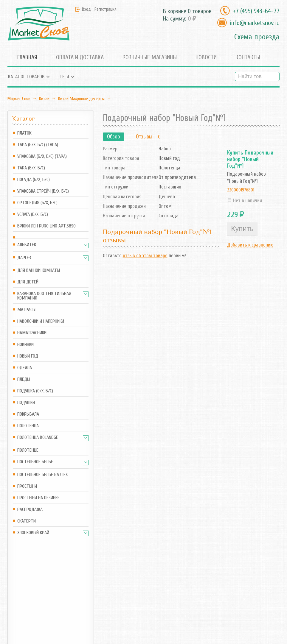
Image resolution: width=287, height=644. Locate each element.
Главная (27, 57)
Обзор (114, 137)
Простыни (27, 486)
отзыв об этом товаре (145, 256)
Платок (24, 133)
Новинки (25, 345)
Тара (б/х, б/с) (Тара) (38, 145)
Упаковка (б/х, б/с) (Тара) (42, 156)
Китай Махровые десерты (81, 99)
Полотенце (28, 450)
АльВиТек (27, 245)
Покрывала (28, 414)
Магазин (77, 583)
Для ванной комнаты (39, 270)
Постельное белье (35, 462)
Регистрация (106, 9)
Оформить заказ (85, 602)
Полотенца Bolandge (38, 438)
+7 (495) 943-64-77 (256, 11)
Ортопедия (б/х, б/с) (37, 203)
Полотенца (28, 426)
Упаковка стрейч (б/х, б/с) (43, 191)
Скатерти (27, 521)
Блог (119, 583)
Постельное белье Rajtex (42, 475)
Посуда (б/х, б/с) (34, 180)
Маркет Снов (19, 99)
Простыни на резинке (38, 498)
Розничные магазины (150, 57)
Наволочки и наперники (41, 321)
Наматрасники (32, 333)
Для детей (28, 282)
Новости (206, 57)
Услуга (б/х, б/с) (33, 215)
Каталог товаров (26, 77)
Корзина (77, 594)
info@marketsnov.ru (255, 23)
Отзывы (144, 137)
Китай (44, 99)
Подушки (26, 403)
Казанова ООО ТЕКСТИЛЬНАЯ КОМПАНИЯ (44, 296)
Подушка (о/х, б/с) (35, 391)
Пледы (24, 379)
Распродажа (30, 510)
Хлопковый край (33, 533)
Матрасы (26, 310)
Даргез (24, 258)
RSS (118, 594)
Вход (86, 9)
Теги (64, 77)
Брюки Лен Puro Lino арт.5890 (46, 226)
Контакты (248, 57)
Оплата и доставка (80, 57)
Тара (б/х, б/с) (31, 168)
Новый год (28, 356)
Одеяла (25, 368)
